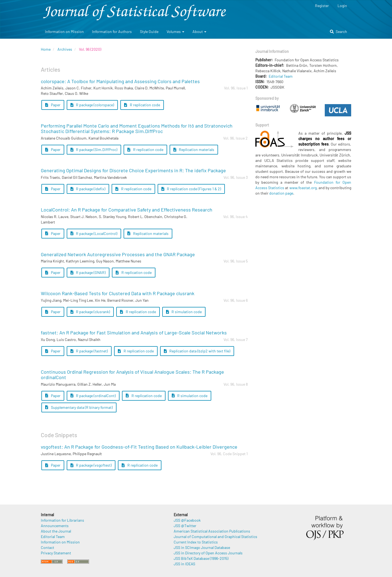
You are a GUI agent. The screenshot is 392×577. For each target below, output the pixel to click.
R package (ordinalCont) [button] (93, 396)
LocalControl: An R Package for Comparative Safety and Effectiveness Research (127, 210)
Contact (48, 547)
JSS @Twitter (185, 526)
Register (322, 6)
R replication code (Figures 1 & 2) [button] (191, 189)
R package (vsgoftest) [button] (91, 465)
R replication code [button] (142, 105)
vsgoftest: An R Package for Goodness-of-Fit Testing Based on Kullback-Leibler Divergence (139, 447)
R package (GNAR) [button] (88, 272)
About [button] (199, 31)
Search (339, 31)
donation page (281, 193)
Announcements (55, 526)
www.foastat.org (303, 188)
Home (46, 49)
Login (342, 6)
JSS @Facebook (187, 520)
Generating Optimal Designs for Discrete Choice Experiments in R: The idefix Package (133, 170)
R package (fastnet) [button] (89, 351)
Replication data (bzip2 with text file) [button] (197, 351)
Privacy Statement (56, 553)
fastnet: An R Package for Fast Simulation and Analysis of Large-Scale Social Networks (134, 333)
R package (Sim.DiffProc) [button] (94, 149)
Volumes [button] (175, 31)
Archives (65, 49)
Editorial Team (281, 76)
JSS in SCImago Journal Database (202, 547)
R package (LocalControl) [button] (94, 233)
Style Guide (149, 31)
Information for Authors (112, 31)
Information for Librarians (62, 520)
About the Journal (56, 531)
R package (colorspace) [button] (92, 105)
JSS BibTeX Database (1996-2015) (201, 558)
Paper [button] (53, 105)
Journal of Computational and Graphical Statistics (215, 537)
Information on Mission (64, 31)
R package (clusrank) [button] (90, 312)
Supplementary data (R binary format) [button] (79, 407)
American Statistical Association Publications (212, 531)
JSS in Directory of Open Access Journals (208, 553)
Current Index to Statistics (196, 542)
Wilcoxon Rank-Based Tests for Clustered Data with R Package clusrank (118, 293)
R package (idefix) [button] (88, 189)
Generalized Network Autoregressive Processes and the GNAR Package (118, 254)
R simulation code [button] (184, 312)
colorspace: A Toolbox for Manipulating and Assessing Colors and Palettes (120, 81)
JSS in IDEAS (184, 564)
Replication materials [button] (194, 149)
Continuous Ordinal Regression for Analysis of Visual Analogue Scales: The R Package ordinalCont (132, 374)
